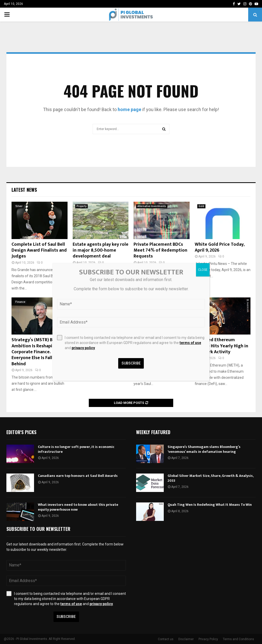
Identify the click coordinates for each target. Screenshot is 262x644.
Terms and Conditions (238, 639)
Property (81, 206)
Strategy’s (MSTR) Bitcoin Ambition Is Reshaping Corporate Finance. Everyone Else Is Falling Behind (38, 352)
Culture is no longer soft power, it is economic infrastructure (76, 449)
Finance (20, 302)
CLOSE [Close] (203, 270)
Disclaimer (186, 639)
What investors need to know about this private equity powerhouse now (78, 507)
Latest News (24, 190)
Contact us (166, 639)
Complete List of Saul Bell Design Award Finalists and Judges (39, 250)
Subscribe (66, 617)
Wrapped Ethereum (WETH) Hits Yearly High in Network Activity (221, 346)
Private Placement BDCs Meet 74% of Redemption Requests (160, 250)
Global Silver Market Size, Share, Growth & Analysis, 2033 (210, 478)
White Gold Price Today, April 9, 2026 (220, 247)
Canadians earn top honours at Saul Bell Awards (78, 476)
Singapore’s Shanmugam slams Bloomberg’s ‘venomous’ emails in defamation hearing (204, 449)
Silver (19, 206)
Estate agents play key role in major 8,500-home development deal (101, 250)
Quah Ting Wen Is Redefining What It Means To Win (210, 505)
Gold (201, 206)
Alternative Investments (152, 206)
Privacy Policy (208, 639)
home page (129, 109)
